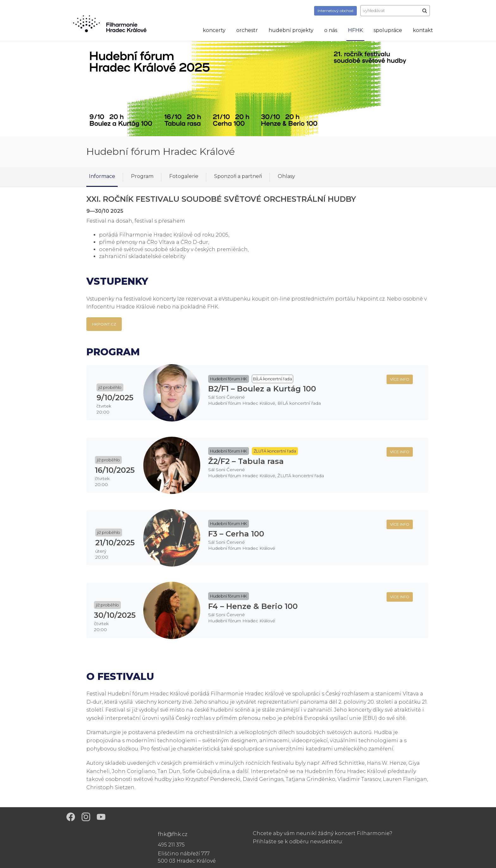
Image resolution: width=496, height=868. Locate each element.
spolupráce (388, 30)
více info (400, 379)
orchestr (247, 30)
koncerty (214, 30)
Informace (102, 176)
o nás (331, 30)
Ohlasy (286, 176)
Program (142, 176)
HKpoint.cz (104, 324)
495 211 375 (171, 845)
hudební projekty (291, 30)
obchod (335, 11)
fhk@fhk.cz (173, 834)
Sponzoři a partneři (238, 176)
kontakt (423, 30)
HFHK (355, 30)
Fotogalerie (184, 176)
